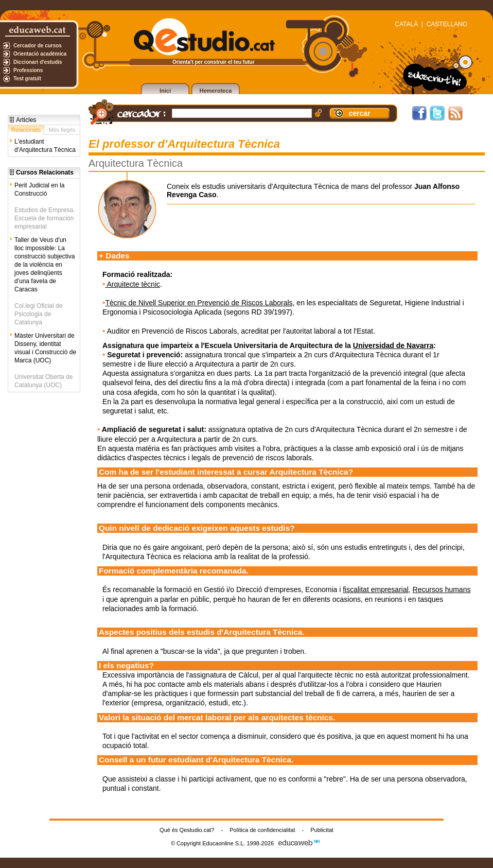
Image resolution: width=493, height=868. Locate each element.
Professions (28, 70)
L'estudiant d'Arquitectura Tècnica (45, 146)
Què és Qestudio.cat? (187, 830)
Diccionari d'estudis (38, 62)
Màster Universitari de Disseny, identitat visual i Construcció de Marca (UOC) (45, 348)
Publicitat (322, 830)
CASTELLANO (447, 24)
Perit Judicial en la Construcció (39, 189)
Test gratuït (27, 79)
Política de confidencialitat (262, 830)
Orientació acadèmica (40, 54)
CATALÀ (406, 24)
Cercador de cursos (38, 46)
